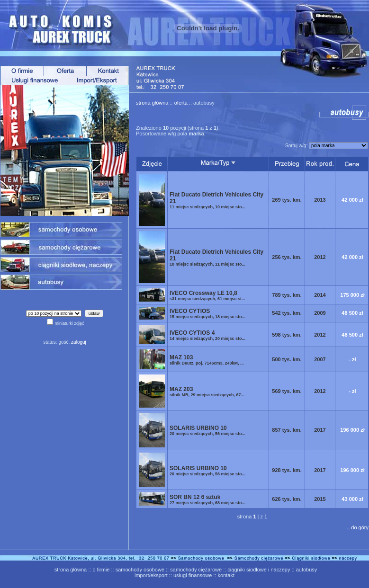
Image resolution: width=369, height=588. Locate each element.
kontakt (226, 575)
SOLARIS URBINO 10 (207, 430)
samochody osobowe (140, 570)
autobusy (307, 570)
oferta (181, 103)
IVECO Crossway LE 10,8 (207, 295)
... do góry (357, 527)
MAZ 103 (207, 360)
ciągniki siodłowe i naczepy (259, 570)
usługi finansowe (193, 575)
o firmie (101, 570)
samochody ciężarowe (196, 570)
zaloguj (79, 342)
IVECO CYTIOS (207, 313)
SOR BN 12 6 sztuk (207, 499)
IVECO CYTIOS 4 (207, 335)
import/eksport (151, 575)
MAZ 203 (207, 392)
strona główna (152, 103)
